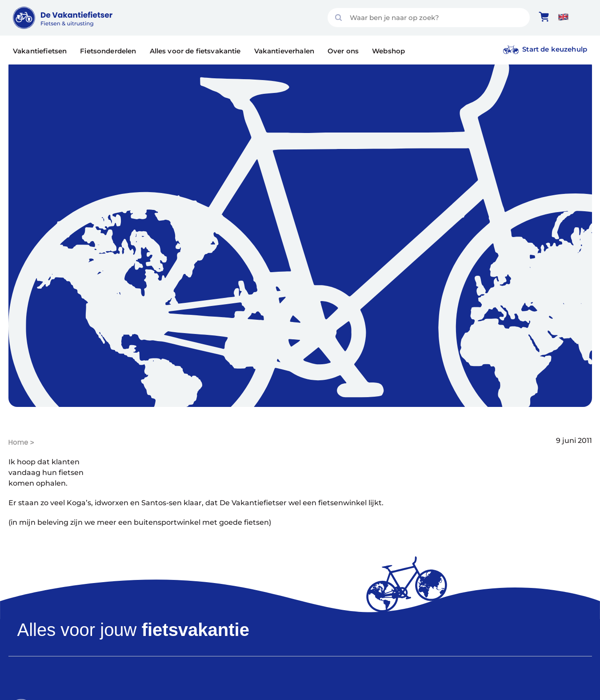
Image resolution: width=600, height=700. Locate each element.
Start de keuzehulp (555, 49)
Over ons (343, 51)
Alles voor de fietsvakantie (195, 51)
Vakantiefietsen (40, 51)
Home (18, 442)
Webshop (388, 51)
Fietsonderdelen (108, 51)
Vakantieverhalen (284, 51)
